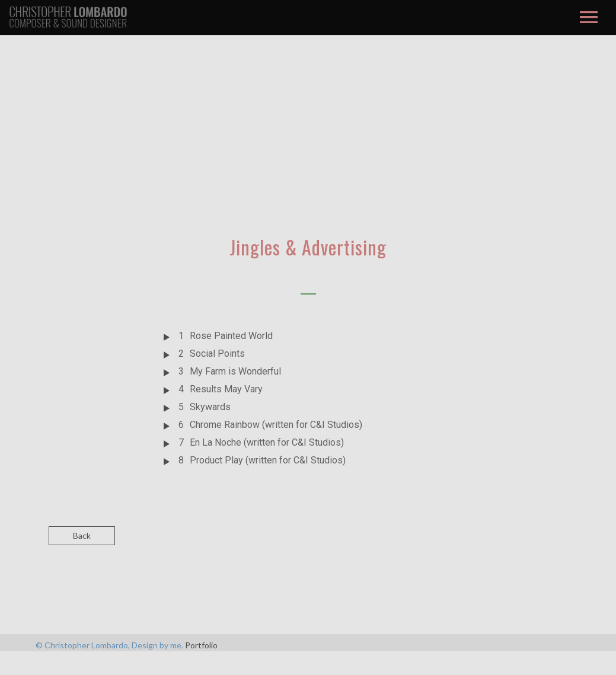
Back (82, 535)
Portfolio (201, 645)
